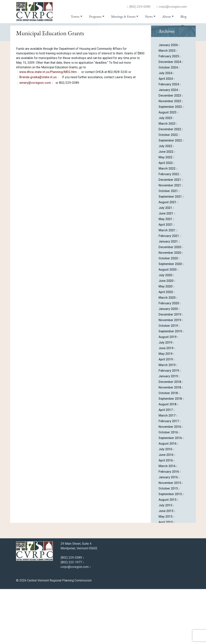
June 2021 (166, 268)
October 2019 (168, 381)
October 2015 (168, 543)
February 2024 (169, 139)
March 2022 (167, 223)
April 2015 (166, 577)
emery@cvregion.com (35, 138)
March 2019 (167, 420)
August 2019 (167, 392)
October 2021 (168, 246)
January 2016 (168, 532)
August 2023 (167, 167)
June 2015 (166, 566)
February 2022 (169, 229)
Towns (75, 16)
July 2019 (165, 397)
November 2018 (170, 442)
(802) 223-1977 (71, 617)
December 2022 (170, 184)
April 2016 (166, 515)
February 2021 (169, 291)
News (149, 16)
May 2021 (165, 274)
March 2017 (167, 470)
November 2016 (170, 482)
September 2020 (170, 319)
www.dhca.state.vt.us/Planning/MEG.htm (48, 127)
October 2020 (168, 313)
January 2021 (168, 296)
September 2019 (170, 386)
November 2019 (170, 375)
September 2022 (170, 195)
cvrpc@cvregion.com (173, 7)
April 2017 (166, 465)
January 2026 (168, 100)
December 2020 (170, 302)
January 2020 (168, 364)
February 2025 (169, 111)
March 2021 (167, 285)
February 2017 (169, 476)
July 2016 (165, 504)
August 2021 (167, 257)
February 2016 (169, 527)
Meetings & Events (123, 16)
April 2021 (166, 280)
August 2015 (167, 555)
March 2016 (167, 521)
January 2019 (168, 431)
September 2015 (170, 549)
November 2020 (170, 308)
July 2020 (165, 330)
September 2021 (170, 252)
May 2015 (165, 572)
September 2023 (170, 162)
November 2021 (170, 240)
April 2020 (166, 347)
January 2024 (168, 145)
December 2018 (170, 437)
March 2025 (167, 106)
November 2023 (170, 156)
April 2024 (166, 134)
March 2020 (167, 353)
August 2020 (167, 325)
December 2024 (170, 117)
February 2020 (169, 358)
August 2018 (167, 459)
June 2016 (166, 510)
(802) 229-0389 (140, 7)
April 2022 (166, 218)
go (182, 30)
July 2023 (165, 173)
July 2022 (165, 201)
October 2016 (168, 487)
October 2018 (168, 448)
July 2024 (165, 128)
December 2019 (170, 369)
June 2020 (166, 336)
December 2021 (170, 235)
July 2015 (165, 560)
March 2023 (167, 179)
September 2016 (170, 493)
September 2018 (170, 454)
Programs (95, 16)
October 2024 (168, 122)
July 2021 (165, 263)
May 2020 (165, 341)
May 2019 (165, 409)
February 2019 (169, 426)
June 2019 (166, 403)
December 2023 (170, 150)
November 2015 (170, 538)
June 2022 (166, 207)
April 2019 (166, 414)
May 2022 (165, 212)
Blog (183, 16)
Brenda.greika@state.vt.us (38, 132)
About (167, 16)
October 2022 (168, 190)
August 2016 (167, 499)
